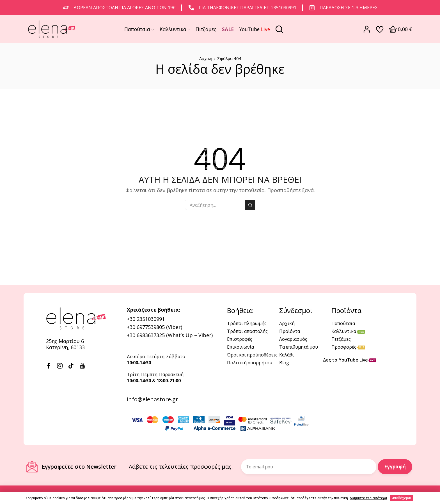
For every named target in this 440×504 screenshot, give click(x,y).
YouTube (255, 29)
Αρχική (206, 58)
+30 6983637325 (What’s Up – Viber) (170, 335)
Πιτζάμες (206, 29)
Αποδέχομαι (402, 498)
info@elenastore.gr (153, 399)
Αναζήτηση (250, 205)
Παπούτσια (139, 29)
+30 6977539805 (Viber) (154, 327)
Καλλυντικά (175, 29)
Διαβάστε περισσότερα (368, 498)
